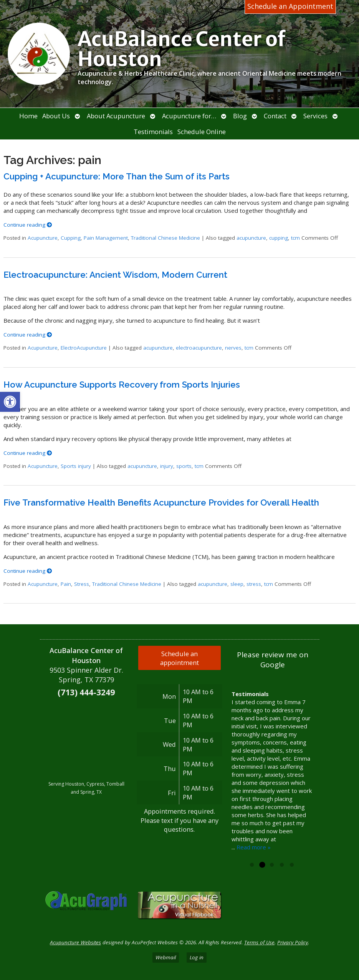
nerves (233, 348)
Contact (275, 116)
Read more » (254, 847)
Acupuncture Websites (75, 942)
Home (28, 116)
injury (167, 466)
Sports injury (76, 466)
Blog (240, 116)
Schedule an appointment (179, 658)
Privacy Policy (293, 942)
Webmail (166, 957)
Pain (66, 584)
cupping (279, 238)
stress (254, 584)
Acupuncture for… (189, 116)
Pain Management (106, 238)
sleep (237, 584)
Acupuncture (43, 238)
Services (315, 116)
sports (184, 466)
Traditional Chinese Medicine (165, 238)
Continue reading (28, 225)
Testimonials (153, 132)
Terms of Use (259, 942)
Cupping (71, 238)
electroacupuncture (199, 348)
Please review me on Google (273, 660)
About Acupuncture (116, 116)
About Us (56, 116)
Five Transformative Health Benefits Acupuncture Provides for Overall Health (161, 502)
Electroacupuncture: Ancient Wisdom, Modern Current (115, 275)
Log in (197, 957)
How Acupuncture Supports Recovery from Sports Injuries (122, 385)
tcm (295, 238)
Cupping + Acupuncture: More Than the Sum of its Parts (117, 176)
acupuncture (251, 238)
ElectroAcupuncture (84, 348)
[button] (10, 402)
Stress (82, 584)
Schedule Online (202, 132)
